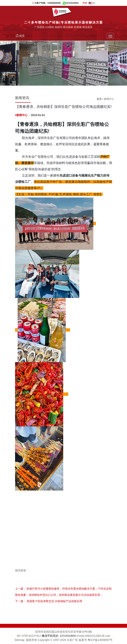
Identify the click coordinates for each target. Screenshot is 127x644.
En (92, 3)
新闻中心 (109, 99)
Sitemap (19, 640)
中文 (85, 3)
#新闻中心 (21, 115)
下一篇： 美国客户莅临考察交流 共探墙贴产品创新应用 (49, 601)
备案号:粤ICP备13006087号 (96, 640)
